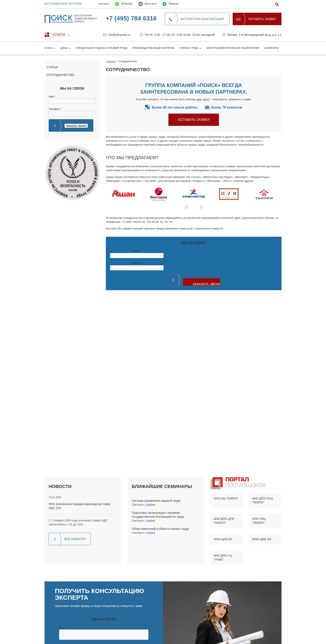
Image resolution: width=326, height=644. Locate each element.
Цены (64, 48)
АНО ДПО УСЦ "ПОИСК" (262, 500)
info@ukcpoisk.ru (119, 35)
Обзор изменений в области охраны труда (160, 529)
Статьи (52, 67)
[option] (123, 194)
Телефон (55, 109)
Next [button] (201, 207)
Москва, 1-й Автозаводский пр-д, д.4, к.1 (254, 35)
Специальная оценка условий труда (102, 48)
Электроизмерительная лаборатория (233, 48)
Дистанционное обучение (63, 4)
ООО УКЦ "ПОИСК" (259, 521)
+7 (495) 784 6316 (131, 18)
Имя (52, 97)
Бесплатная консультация (203, 19)
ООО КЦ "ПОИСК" (226, 498)
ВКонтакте (148, 4)
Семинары (271, 48)
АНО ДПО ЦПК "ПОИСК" (224, 521)
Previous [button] (186, 207)
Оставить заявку (262, 19)
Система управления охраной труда (156, 501)
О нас (49, 48)
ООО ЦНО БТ (223, 539)
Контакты (104, 4)
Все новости (75, 539)
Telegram (170, 4)
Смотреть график (143, 505)
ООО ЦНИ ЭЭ (262, 539)
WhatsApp (124, 4)
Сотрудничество (60, 75)
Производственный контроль (154, 48)
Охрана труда (189, 48)
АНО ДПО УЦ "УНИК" (223, 558)
